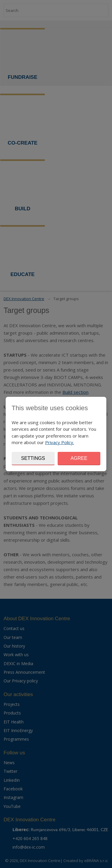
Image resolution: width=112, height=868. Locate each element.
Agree (79, 458)
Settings (33, 458)
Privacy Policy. (60, 442)
